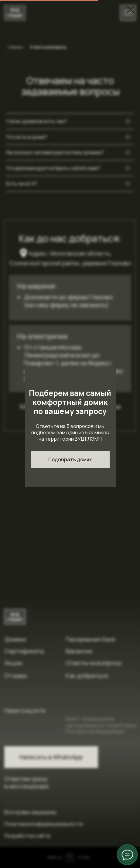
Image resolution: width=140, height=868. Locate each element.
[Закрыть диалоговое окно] (130, 10)
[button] (70, 459)
